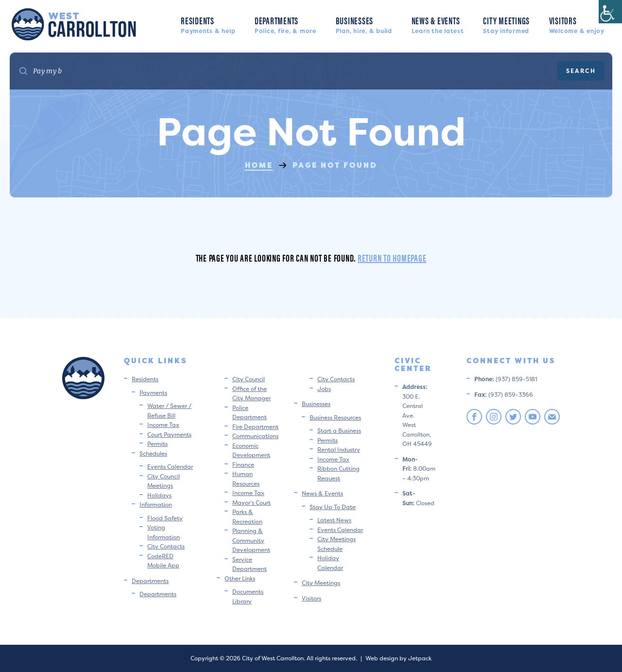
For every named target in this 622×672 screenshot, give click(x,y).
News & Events (438, 24)
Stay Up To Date (333, 507)
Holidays (159, 495)
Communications (255, 436)
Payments (153, 393)
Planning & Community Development (251, 540)
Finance (243, 465)
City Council (249, 379)
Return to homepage (392, 257)
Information (156, 504)
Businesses (364, 24)
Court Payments (169, 434)
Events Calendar (170, 467)
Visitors (577, 24)
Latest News (334, 520)
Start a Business (339, 431)
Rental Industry (339, 450)
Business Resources (335, 417)
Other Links (240, 578)
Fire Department (255, 427)
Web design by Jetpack (398, 658)
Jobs (324, 389)
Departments (285, 24)
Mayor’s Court (251, 503)
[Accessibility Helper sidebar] (610, 12)
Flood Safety (165, 518)
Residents (208, 24)
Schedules (153, 453)
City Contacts (166, 546)
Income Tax (163, 425)
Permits (157, 444)
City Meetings (506, 24)
